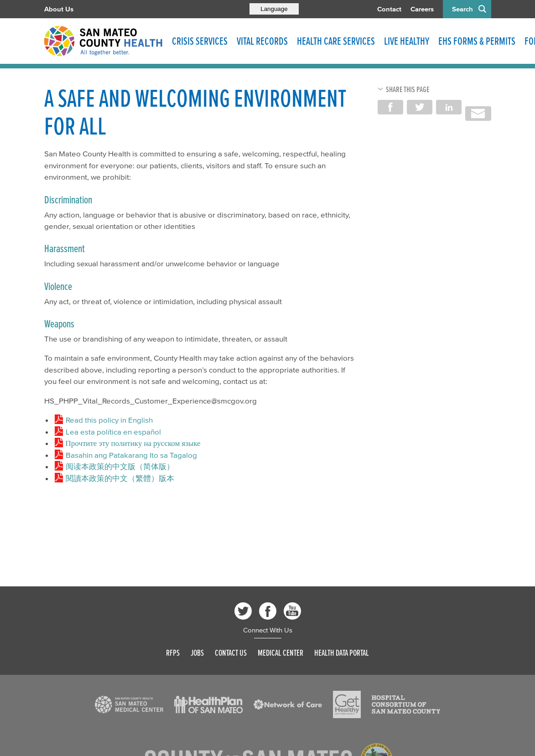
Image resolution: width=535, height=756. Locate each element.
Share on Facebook (390, 107)
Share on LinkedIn (449, 107)
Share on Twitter (420, 107)
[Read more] (129, 704)
